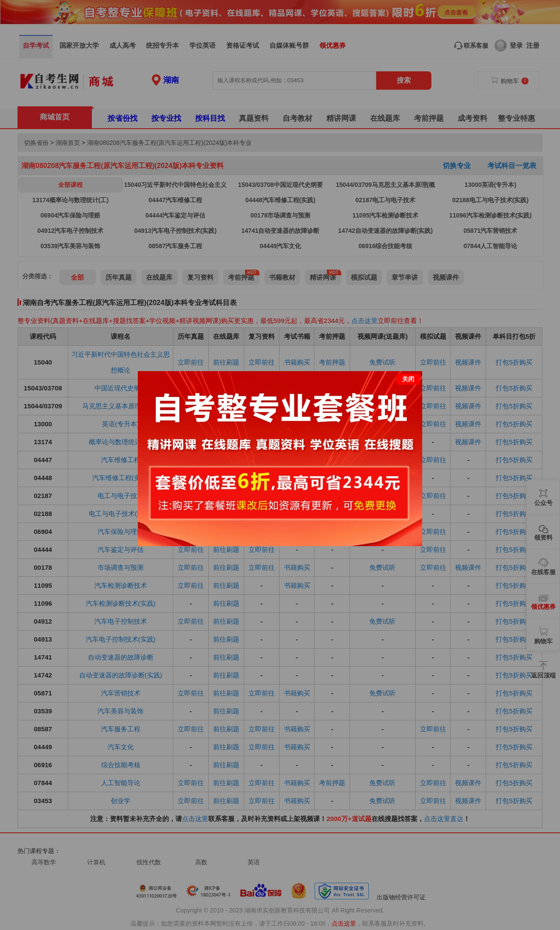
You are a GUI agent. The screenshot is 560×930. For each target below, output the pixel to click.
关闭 (408, 371)
